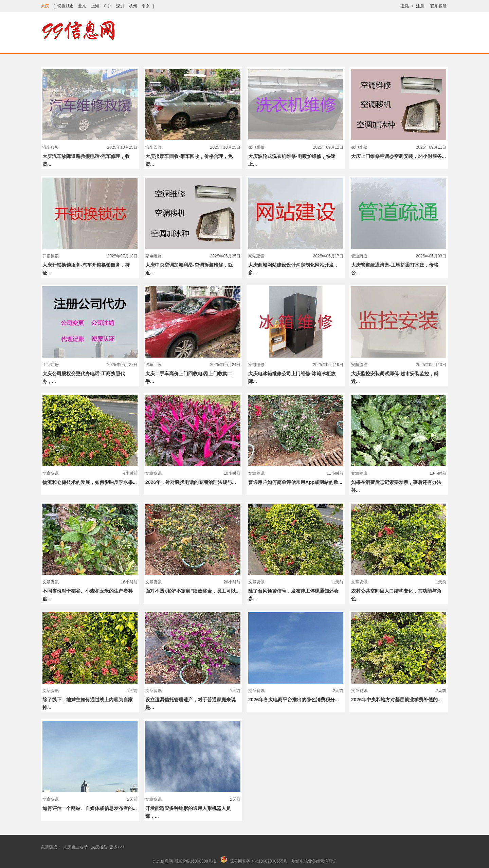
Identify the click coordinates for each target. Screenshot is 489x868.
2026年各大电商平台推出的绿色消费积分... (294, 700)
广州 (108, 6)
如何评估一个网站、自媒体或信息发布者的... (90, 808)
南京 (146, 6)
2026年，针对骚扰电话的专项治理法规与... (191, 482)
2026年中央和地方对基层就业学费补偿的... (396, 700)
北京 (82, 6)
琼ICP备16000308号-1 (195, 861)
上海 (95, 6)
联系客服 (438, 6)
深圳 (120, 6)
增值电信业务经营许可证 (314, 861)
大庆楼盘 (99, 847)
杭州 (133, 6)
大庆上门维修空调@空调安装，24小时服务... (399, 156)
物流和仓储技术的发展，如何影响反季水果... (90, 482)
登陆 (405, 6)
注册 (420, 6)
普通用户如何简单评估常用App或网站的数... (295, 482)
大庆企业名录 (75, 847)
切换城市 (66, 6)
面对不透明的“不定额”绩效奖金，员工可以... (193, 591)
